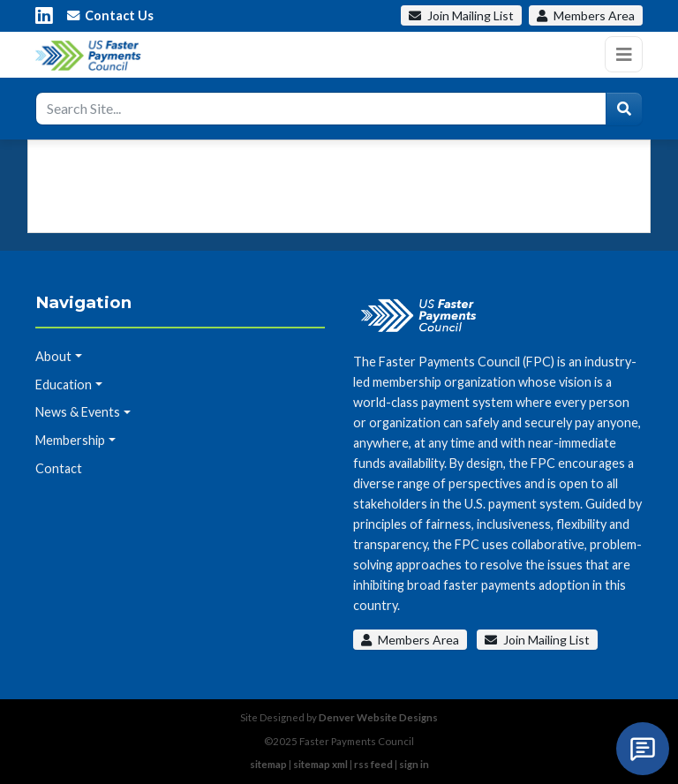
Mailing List (461, 15)
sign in (414, 764)
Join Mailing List (537, 640)
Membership (70, 440)
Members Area (410, 640)
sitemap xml (320, 764)
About (53, 356)
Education (64, 384)
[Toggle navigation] (624, 54)
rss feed (373, 764)
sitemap (268, 764)
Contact (59, 468)
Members (586, 15)
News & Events (78, 412)
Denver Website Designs (378, 717)
